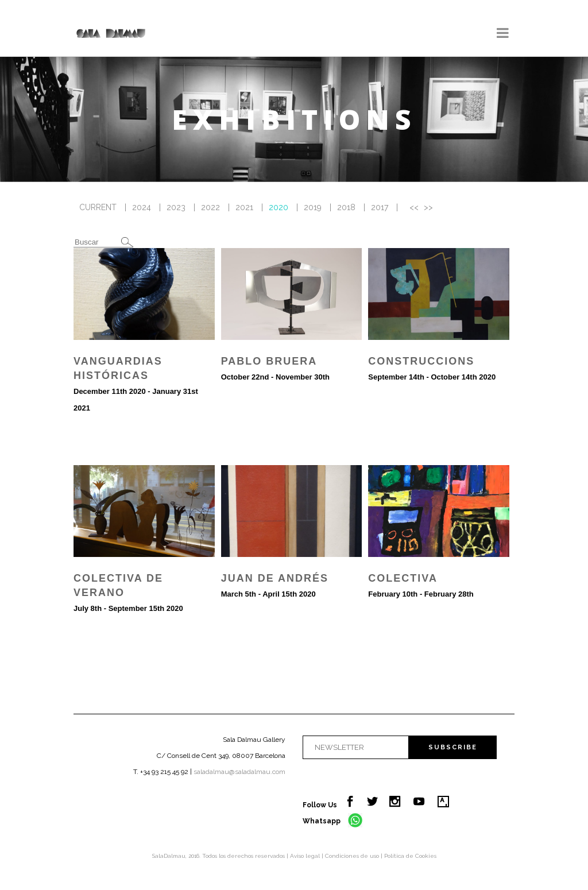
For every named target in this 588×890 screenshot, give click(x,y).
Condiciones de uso (353, 856)
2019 (313, 207)
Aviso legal (306, 856)
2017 (380, 207)
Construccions (421, 361)
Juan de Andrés (275, 578)
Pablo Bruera (269, 361)
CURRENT (98, 207)
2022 (210, 207)
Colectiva (403, 578)
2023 (176, 207)
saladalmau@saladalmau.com (239, 772)
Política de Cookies (410, 856)
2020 (278, 207)
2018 (346, 207)
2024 (142, 207)
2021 (244, 207)
